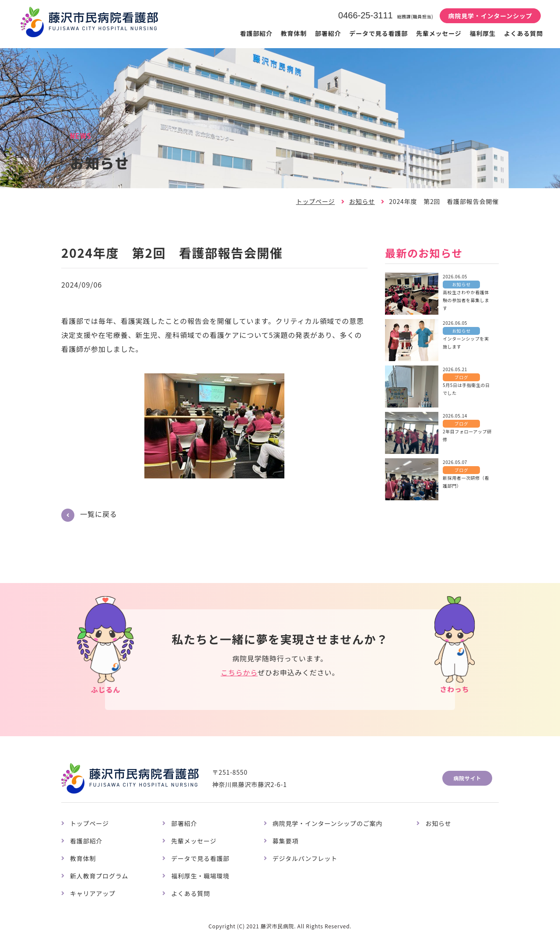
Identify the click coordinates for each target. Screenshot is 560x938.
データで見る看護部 (378, 33)
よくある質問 (523, 33)
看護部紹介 (256, 33)
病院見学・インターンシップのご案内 (328, 823)
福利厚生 (483, 33)
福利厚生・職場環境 (200, 876)
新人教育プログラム (99, 876)
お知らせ (362, 201)
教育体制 (294, 33)
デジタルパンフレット (305, 858)
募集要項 (285, 841)
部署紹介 (328, 33)
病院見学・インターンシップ (490, 16)
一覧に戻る (99, 514)
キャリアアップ (93, 893)
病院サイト (467, 778)
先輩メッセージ (439, 33)
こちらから (239, 672)
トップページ (316, 201)
